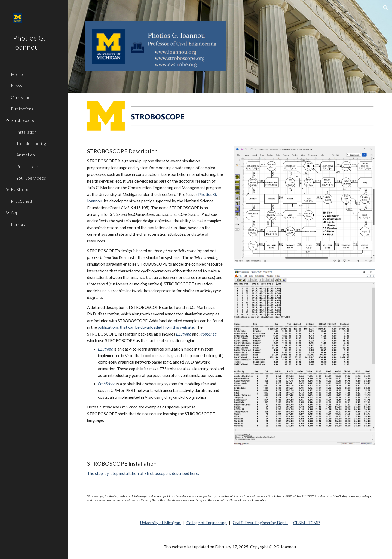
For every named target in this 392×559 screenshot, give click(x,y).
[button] (385, 8)
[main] (156, 286)
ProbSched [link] (21, 201)
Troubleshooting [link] (31, 143)
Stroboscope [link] (23, 120)
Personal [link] (19, 224)
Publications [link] (22, 109)
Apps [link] (16, 212)
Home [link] (17, 74)
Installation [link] (26, 132)
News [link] (16, 86)
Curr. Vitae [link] (21, 97)
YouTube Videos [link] (31, 178)
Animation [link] (26, 155)
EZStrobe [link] (20, 189)
